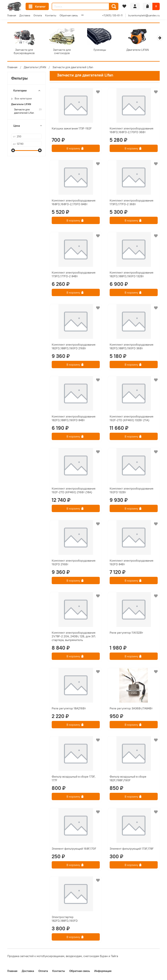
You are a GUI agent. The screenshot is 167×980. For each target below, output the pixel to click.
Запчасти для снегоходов (64, 50)
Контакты (51, 15)
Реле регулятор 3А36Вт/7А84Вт (131, 709)
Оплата (38, 15)
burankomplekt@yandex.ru (144, 15)
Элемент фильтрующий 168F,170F (74, 849)
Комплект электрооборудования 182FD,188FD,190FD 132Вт (131, 275)
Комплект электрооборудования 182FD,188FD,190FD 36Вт (131, 347)
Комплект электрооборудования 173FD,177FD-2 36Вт (131, 203)
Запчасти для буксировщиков (25, 52)
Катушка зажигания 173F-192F (72, 129)
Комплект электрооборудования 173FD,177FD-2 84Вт (74, 275)
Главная (12, 15)
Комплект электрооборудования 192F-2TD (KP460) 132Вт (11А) (131, 419)
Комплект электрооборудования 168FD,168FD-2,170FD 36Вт (131, 131)
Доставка (25, 15)
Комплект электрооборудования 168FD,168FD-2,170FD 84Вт (74, 203)
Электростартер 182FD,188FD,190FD (65, 919)
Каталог (37, 6)
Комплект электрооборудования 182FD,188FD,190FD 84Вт (74, 419)
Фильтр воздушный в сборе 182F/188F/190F (128, 779)
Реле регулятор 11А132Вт (126, 633)
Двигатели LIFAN (142, 50)
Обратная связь (69, 15)
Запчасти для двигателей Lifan (24, 112)
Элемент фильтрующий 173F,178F (132, 849)
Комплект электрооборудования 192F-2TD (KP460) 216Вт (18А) (74, 491)
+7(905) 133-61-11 (112, 15)
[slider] (13, 151)
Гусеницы (103, 50)
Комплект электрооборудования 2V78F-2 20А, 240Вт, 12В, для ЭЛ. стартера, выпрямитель (74, 637)
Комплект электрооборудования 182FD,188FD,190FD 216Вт (74, 347)
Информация (103, 971)
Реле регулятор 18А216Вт (69, 709)
